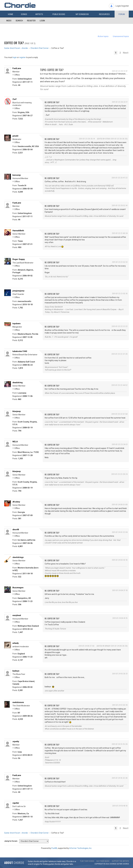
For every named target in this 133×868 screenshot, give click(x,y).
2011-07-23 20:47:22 (120, 178)
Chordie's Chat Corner (40, 48)
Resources (104, 14)
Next (126, 53)
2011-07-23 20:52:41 (120, 205)
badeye (16, 671)
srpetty (16, 741)
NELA (15, 442)
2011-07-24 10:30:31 (120, 674)
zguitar (16, 803)
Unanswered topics (121, 36)
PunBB (54, 848)
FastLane (17, 68)
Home (11, 14)
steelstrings (18, 557)
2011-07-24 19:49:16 (120, 806)
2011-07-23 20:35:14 (87, 139)
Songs (24, 14)
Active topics (103, 36)
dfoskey (16, 502)
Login (42, 21)
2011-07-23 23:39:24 (119, 474)
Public (59, 14)
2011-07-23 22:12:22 (120, 326)
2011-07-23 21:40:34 (120, 233)
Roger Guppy (19, 259)
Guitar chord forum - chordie (16, 48)
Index (9, 21)
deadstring (18, 383)
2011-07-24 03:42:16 (120, 560)
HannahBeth (18, 231)
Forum (122, 14)
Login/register (122, 6)
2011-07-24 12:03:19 (120, 705)
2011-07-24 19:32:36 (120, 778)
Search (19, 21)
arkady (16, 643)
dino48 (16, 530)
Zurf (15, 99)
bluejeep (17, 411)
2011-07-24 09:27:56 (86, 646)
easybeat (17, 615)
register (22, 57)
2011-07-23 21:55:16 (120, 293)
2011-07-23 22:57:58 (120, 414)
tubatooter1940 (20, 351)
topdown (17, 324)
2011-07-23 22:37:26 (120, 354)
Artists (39, 14)
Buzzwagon (18, 588)
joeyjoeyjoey (18, 291)
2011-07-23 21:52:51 (120, 262)
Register (31, 21)
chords (126, 864)
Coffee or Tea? (14, 43)
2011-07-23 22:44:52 (120, 385)
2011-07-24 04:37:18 (120, 590)
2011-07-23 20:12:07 (120, 71)
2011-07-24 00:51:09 (120, 504)
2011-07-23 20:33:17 (120, 102)
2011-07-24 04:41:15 (120, 618)
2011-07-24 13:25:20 (120, 744)
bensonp (17, 175)
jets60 (15, 136)
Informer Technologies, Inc (80, 848)
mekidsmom (18, 702)
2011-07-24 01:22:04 (120, 532)
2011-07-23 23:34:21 (120, 444)
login (15, 57)
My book (82, 14)
